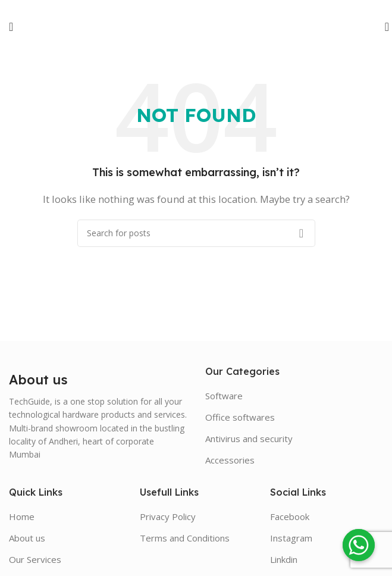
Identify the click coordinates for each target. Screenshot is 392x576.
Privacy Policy (168, 516)
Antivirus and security (249, 439)
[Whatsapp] (359, 545)
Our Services (35, 559)
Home (22, 516)
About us (27, 538)
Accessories (230, 460)
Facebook (290, 516)
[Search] (383, 27)
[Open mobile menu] (11, 27)
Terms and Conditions (185, 538)
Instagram (291, 538)
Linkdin (284, 559)
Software (224, 396)
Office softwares (240, 417)
